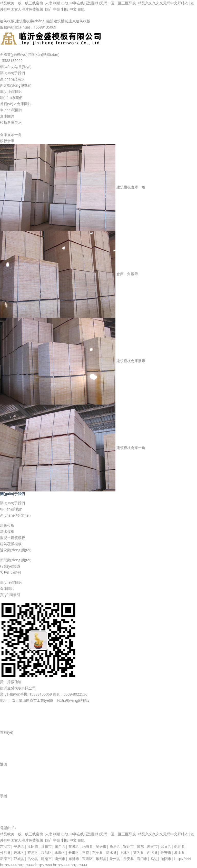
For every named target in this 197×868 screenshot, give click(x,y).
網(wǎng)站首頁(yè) (16, 67)
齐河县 (33, 852)
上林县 (125, 852)
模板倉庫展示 (11, 122)
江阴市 (33, 846)
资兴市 (101, 846)
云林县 (19, 852)
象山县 (180, 852)
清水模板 (7, 531)
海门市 (142, 859)
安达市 (129, 846)
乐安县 (129, 859)
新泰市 (5, 859)
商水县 (111, 852)
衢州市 (60, 859)
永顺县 (60, 852)
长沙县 (5, 852)
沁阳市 (166, 859)
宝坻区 (87, 859)
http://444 (183, 859)
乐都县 (101, 859)
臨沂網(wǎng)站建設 (73, 700)
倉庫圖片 (24, 104)
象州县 (115, 859)
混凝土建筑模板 (13, 538)
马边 (154, 859)
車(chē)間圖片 (11, 91)
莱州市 (46, 846)
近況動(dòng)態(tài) (16, 550)
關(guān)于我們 (12, 73)
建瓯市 (46, 859)
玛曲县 (87, 846)
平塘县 (19, 846)
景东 (140, 846)
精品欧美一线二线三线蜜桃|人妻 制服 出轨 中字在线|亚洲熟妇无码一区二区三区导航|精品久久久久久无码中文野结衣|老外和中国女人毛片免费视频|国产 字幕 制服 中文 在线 (97, 6)
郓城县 (19, 859)
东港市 (74, 859)
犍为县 (139, 852)
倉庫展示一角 (11, 135)
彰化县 (180, 846)
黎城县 (74, 846)
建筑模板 (7, 525)
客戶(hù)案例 (10, 572)
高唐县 (115, 846)
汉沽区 (46, 852)
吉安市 (5, 846)
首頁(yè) (7, 104)
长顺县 (74, 852)
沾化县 (33, 859)
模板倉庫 (7, 141)
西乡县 (152, 852)
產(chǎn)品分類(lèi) (15, 515)
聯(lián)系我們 (11, 98)
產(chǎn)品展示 (12, 79)
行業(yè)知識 (10, 566)
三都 (86, 852)
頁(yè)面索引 (10, 595)
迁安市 (166, 852)
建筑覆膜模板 (11, 544)
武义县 (166, 846)
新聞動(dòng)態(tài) (16, 85)
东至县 (60, 846)
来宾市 (152, 846)
